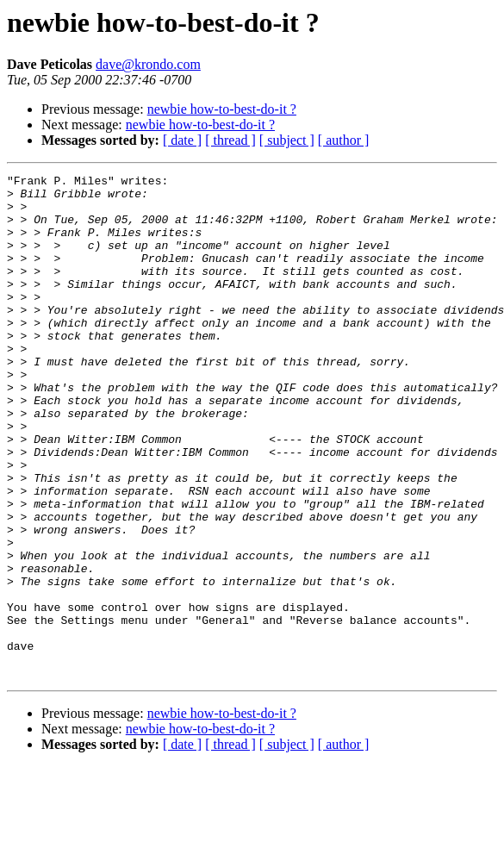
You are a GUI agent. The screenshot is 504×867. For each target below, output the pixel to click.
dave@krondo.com (148, 64)
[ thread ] (230, 140)
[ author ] (344, 140)
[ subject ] (287, 140)
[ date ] (182, 140)
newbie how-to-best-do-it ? (222, 109)
